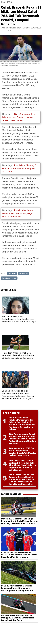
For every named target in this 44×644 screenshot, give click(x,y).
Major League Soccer (9, 278)
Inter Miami (12, 274)
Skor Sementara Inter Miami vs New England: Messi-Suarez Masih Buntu (19, 117)
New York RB (23, 274)
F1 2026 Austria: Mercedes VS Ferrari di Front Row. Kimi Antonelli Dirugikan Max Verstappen (19, 555)
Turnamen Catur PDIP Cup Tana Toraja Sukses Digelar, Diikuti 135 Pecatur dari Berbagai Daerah (22, 452)
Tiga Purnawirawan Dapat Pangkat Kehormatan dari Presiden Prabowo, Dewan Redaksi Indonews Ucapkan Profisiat (22, 439)
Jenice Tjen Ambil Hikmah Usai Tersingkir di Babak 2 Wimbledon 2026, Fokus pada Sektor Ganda (18, 355)
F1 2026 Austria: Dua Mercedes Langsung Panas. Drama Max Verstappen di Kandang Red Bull (17, 588)
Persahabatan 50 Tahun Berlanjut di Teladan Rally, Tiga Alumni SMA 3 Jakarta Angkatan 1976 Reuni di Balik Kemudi (22, 465)
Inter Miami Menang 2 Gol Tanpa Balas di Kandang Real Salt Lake (19, 168)
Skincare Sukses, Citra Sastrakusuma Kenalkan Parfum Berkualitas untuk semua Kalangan (19, 319)
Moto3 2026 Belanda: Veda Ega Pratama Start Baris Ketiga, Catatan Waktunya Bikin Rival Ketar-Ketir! (20, 521)
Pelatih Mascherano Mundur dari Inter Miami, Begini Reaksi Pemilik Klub (18, 213)
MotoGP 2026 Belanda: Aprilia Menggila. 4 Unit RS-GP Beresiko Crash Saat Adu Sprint (18, 618)
